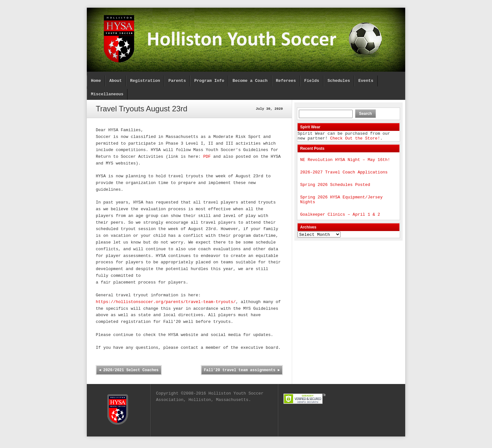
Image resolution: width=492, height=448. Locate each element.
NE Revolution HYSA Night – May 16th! (345, 162)
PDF (207, 157)
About (115, 81)
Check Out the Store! (355, 140)
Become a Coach (250, 81)
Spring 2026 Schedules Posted (335, 189)
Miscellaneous (107, 94)
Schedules (339, 81)
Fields (312, 81)
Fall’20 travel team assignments (242, 370)
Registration (145, 81)
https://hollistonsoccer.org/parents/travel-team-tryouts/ (166, 302)
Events (366, 81)
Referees (286, 81)
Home (96, 81)
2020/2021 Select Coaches (129, 370)
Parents (177, 81)
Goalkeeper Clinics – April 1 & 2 (340, 222)
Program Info (209, 81)
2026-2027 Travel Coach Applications (344, 176)
